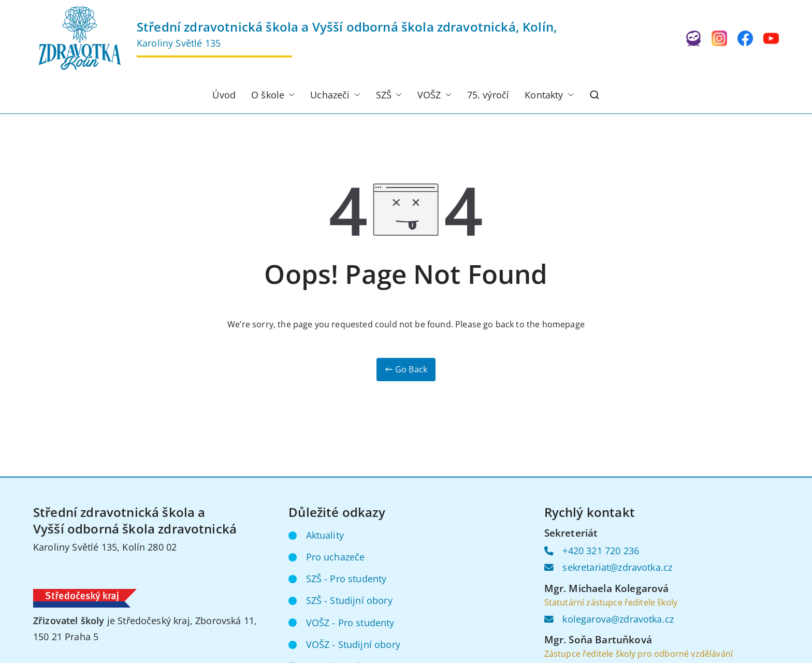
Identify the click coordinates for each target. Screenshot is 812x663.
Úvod (224, 95)
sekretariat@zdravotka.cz (617, 567)
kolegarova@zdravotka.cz (618, 619)
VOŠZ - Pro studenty (350, 623)
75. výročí (488, 95)
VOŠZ (434, 95)
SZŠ (389, 95)
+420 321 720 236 (601, 551)
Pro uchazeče (336, 557)
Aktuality (325, 535)
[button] (289, 95)
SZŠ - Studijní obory (349, 600)
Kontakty (549, 95)
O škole (273, 95)
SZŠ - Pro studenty (346, 579)
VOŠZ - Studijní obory (353, 644)
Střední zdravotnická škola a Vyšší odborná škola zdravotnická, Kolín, (347, 27)
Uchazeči (335, 95)
